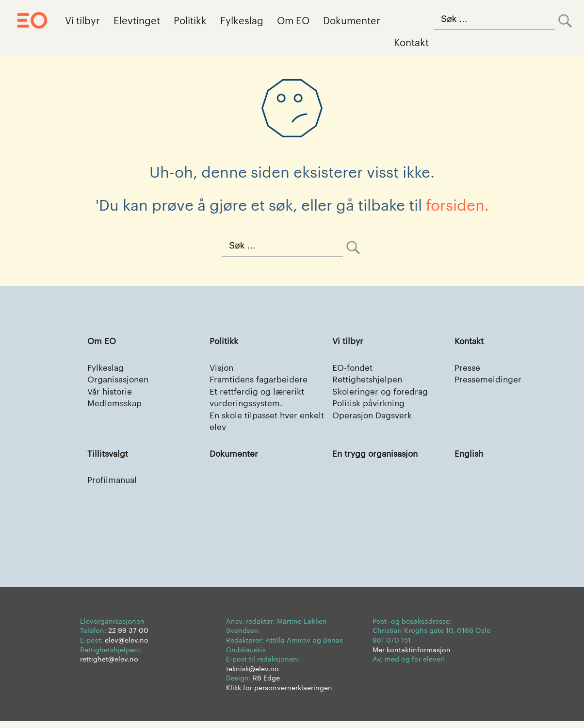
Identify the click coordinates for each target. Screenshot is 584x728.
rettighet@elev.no (109, 665)
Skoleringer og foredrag (383, 393)
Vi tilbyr (82, 20)
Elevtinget (137, 20)
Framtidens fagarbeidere (261, 380)
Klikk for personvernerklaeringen (279, 694)
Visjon (222, 368)
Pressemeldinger (490, 380)
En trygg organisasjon (378, 458)
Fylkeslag (242, 20)
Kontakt (411, 42)
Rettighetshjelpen (370, 380)
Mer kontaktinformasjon (412, 656)
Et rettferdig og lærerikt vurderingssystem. (259, 399)
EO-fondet (354, 368)
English (470, 458)
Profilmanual (114, 485)
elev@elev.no (127, 646)
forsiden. (457, 204)
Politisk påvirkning (371, 405)
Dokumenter (352, 20)
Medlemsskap (116, 405)
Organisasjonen (120, 380)
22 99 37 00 (128, 637)
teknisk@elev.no (252, 675)
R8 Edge (266, 684)
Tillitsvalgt (109, 458)
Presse (468, 368)
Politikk (190, 20)
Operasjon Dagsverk (375, 418)
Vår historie (111, 393)
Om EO (293, 20)
